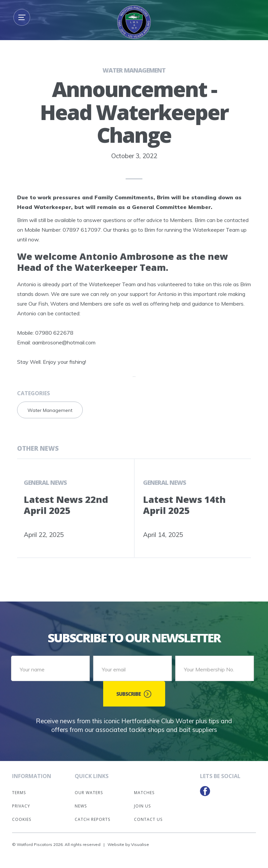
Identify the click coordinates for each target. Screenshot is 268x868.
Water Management (134, 70)
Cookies (22, 819)
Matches (144, 793)
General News (45, 482)
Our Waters (89, 793)
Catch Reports (92, 819)
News (81, 806)
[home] (134, 22)
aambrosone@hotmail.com (64, 342)
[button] (22, 17)
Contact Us (148, 819)
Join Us (142, 806)
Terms (19, 793)
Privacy (21, 806)
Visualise (140, 844)
